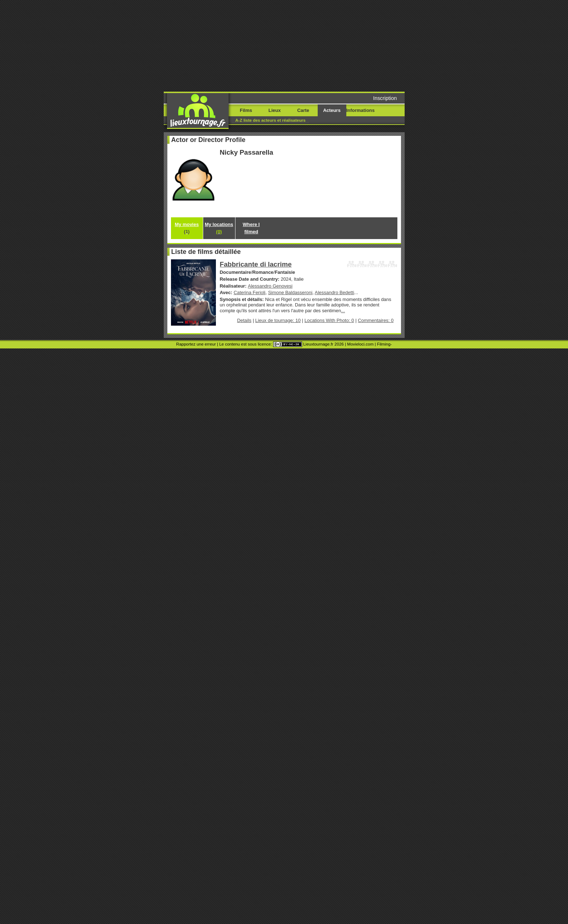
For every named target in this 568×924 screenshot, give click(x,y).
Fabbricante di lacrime (256, 264)
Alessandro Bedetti (335, 292)
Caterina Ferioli (250, 292)
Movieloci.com (360, 344)
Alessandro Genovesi (270, 286)
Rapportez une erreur (196, 344)
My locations (219, 228)
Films (246, 110)
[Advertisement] (339, 45)
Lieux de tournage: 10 (278, 320)
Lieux (275, 110)
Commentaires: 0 (376, 320)
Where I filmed (251, 228)
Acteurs (332, 110)
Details (244, 320)
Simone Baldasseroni (290, 292)
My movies (187, 228)
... (343, 311)
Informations (360, 110)
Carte (303, 110)
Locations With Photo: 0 (329, 320)
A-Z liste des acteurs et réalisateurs (271, 120)
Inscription (385, 98)
